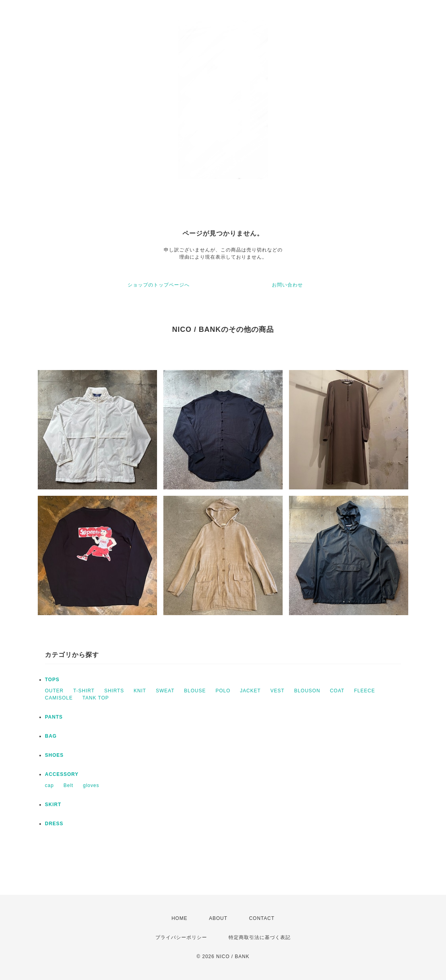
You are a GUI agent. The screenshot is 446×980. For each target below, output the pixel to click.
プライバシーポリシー (181, 937)
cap (49, 785)
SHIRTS (114, 691)
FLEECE (365, 691)
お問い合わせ (287, 285)
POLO (223, 691)
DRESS (54, 824)
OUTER (54, 691)
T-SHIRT (84, 691)
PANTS (54, 717)
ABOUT (218, 918)
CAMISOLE (59, 698)
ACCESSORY (62, 774)
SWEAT (165, 691)
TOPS (52, 680)
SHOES (54, 755)
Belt (69, 785)
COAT (337, 691)
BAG (51, 736)
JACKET (250, 691)
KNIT (140, 691)
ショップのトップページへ (159, 285)
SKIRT (53, 805)
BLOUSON (307, 691)
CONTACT (262, 918)
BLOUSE (195, 691)
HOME (179, 918)
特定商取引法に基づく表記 (260, 937)
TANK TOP (96, 698)
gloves (91, 785)
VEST (277, 691)
